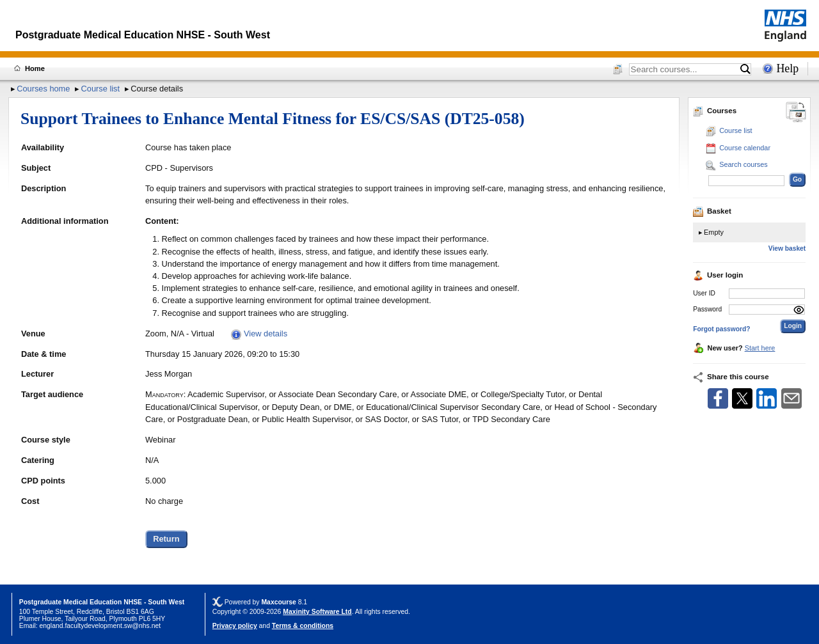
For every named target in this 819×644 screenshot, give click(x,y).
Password (707, 309)
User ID (704, 293)
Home (35, 68)
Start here (760, 348)
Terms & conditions (303, 626)
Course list (100, 89)
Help (787, 68)
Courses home (43, 89)
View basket (787, 248)
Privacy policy (235, 626)
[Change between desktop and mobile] (796, 113)
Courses (715, 111)
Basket (712, 211)
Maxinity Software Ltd (317, 612)
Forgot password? (721, 329)
